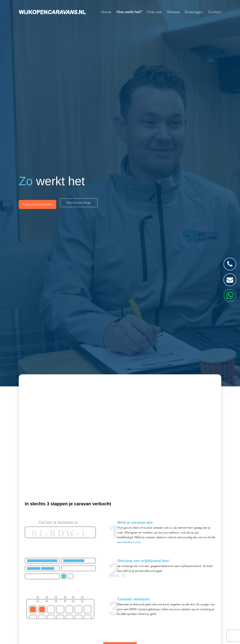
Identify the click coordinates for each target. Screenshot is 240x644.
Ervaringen (194, 12)
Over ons (154, 12)
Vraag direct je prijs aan (37, 204)
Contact (215, 12)
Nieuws (173, 12)
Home (106, 12)
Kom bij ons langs (79, 203)
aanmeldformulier (129, 542)
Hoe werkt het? (129, 12)
